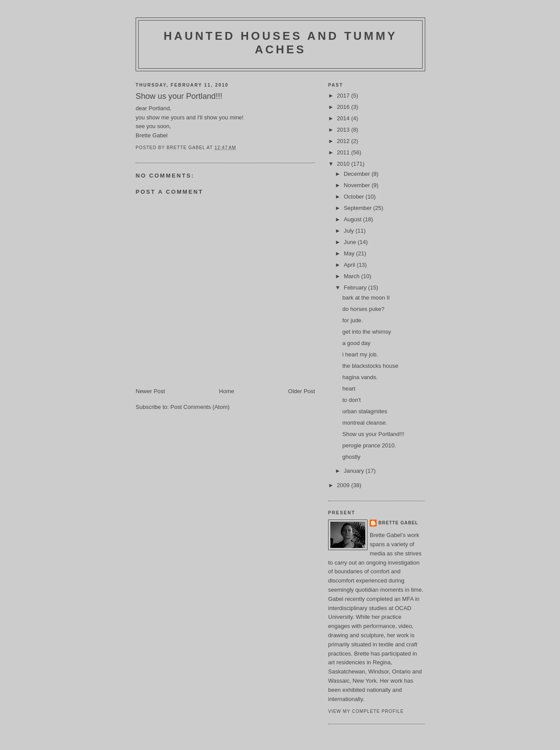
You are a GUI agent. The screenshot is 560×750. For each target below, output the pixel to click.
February (356, 288)
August (353, 219)
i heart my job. (360, 354)
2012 (344, 141)
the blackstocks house (370, 366)
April (350, 265)
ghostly (351, 457)
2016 (344, 107)
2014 (344, 118)
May (350, 253)
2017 (344, 96)
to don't (351, 400)
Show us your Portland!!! (373, 434)
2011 (344, 152)
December (358, 174)
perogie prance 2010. (369, 445)
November (358, 185)
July (350, 231)
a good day (356, 343)
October (355, 197)
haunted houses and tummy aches (280, 43)
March (353, 276)
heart (349, 389)
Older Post (302, 391)
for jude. (352, 320)
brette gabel (398, 523)
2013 (344, 130)
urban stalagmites (365, 411)
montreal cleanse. (365, 423)
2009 (344, 485)
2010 (344, 164)
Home (227, 391)
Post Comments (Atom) (200, 407)
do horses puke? (363, 309)
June (351, 242)
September (359, 208)
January (355, 471)
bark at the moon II (366, 298)
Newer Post (150, 391)
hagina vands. (360, 377)
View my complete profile (366, 711)
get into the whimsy (366, 332)
